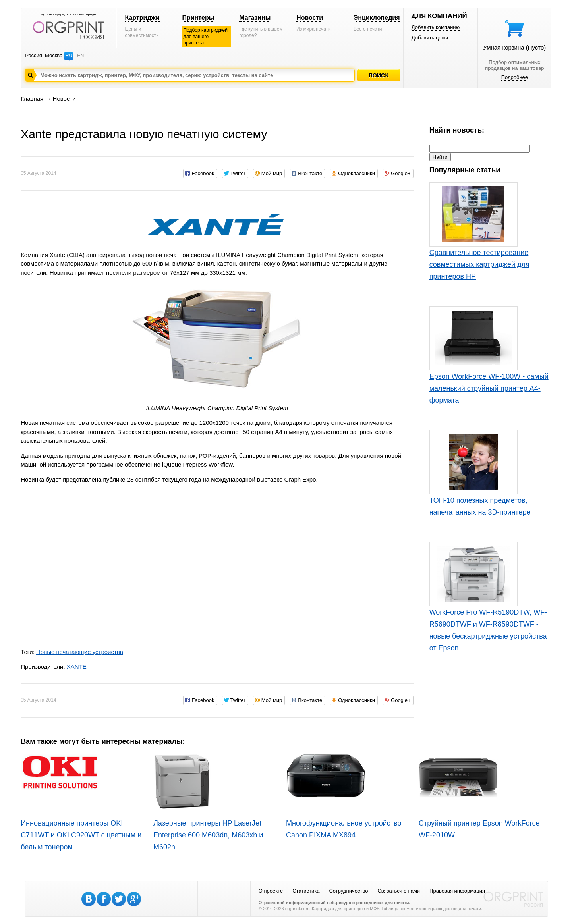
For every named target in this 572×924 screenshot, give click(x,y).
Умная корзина (514, 47)
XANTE (77, 666)
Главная (32, 99)
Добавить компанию (436, 27)
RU (69, 55)
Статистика (306, 891)
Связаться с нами (399, 891)
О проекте (271, 891)
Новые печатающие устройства (80, 652)
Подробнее (515, 77)
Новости (310, 18)
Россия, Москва (44, 55)
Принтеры (198, 18)
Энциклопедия (377, 18)
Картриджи (142, 18)
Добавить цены (430, 38)
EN (80, 55)
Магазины (255, 18)
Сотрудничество (348, 891)
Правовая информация (457, 891)
